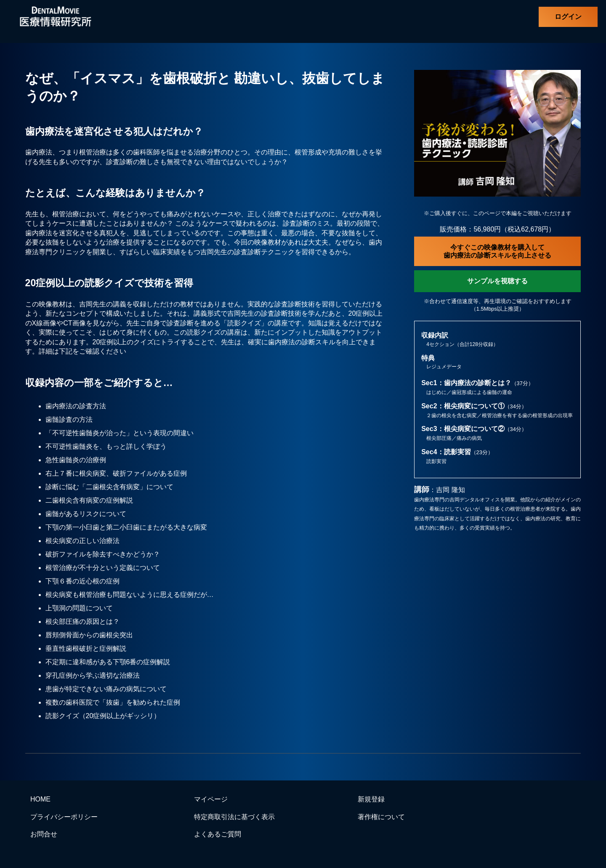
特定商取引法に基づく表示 (234, 817)
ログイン (568, 17)
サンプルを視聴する (497, 281)
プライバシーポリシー (64, 817)
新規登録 (371, 799)
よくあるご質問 (218, 834)
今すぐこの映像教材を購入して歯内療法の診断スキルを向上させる (497, 251)
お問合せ (44, 834)
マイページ (211, 799)
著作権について (381, 817)
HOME (40, 799)
